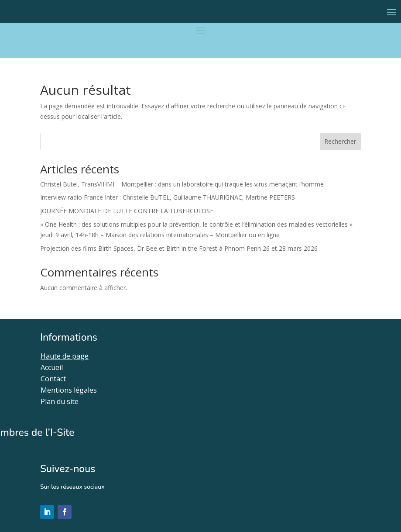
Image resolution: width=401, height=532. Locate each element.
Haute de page (65, 356)
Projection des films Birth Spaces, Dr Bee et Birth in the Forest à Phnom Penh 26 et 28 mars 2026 (179, 248)
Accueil (52, 367)
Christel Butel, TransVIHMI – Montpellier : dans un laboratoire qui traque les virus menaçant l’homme (182, 184)
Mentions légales (69, 390)
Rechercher (340, 141)
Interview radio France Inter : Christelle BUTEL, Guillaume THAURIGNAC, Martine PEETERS (168, 197)
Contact (53, 379)
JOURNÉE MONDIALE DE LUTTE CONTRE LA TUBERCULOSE (127, 211)
